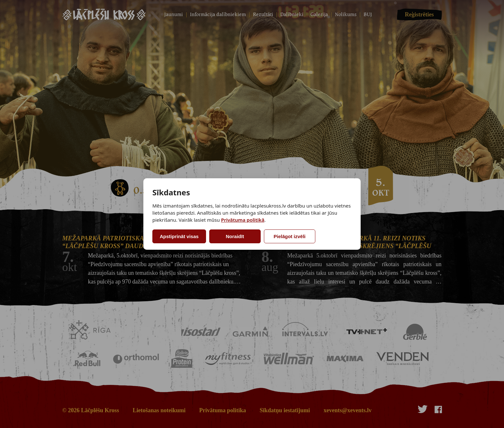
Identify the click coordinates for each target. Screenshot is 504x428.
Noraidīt (235, 236)
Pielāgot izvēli (289, 236)
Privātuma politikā (243, 220)
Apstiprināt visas (179, 236)
